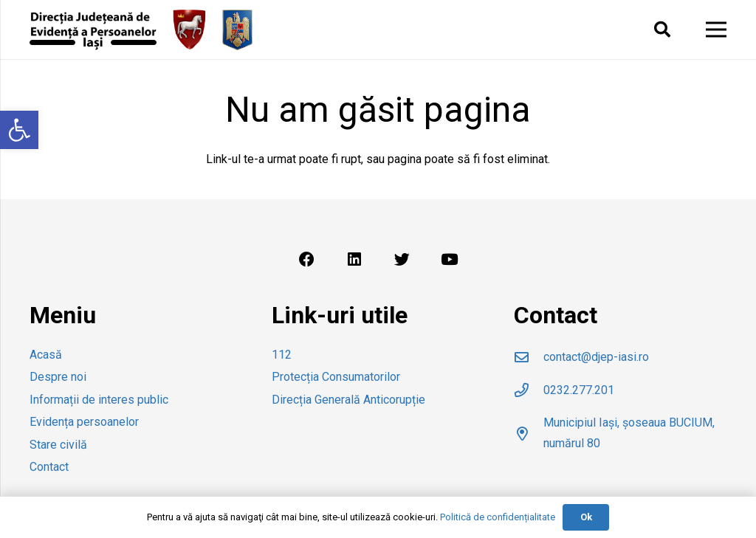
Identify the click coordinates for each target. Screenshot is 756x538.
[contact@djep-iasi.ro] (529, 357)
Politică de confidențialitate (498, 517)
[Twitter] (402, 260)
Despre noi (58, 377)
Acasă (46, 355)
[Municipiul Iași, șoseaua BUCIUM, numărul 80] (529, 434)
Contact (49, 467)
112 (282, 355)
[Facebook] (306, 260)
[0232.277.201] (529, 390)
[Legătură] (93, 30)
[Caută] (661, 30)
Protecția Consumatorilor (336, 377)
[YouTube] (450, 260)
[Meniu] (716, 30)
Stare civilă (58, 445)
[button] (19, 130)
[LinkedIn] (354, 260)
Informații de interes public (99, 400)
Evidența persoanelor (84, 422)
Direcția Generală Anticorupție (348, 400)
